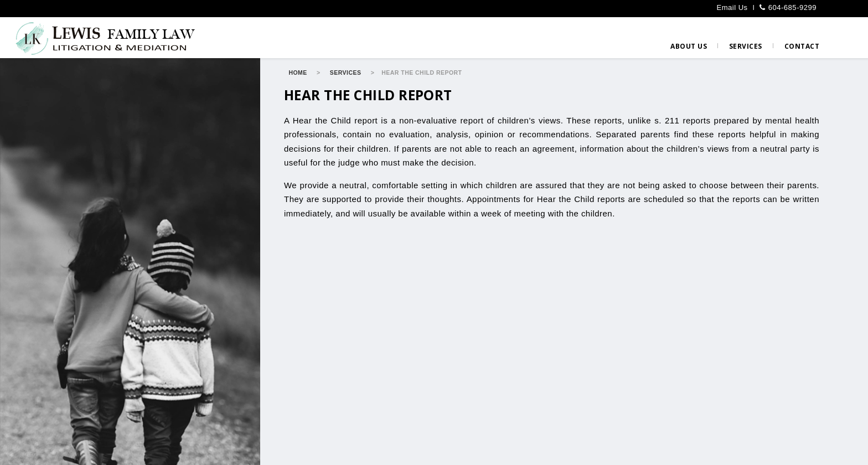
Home (298, 73)
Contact (802, 46)
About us (689, 46)
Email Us (732, 7)
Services (746, 46)
